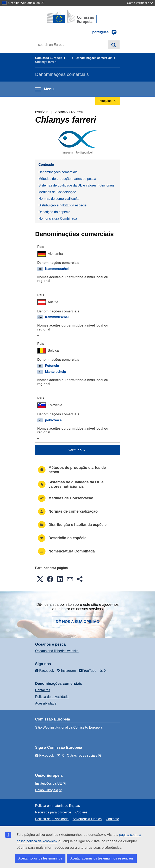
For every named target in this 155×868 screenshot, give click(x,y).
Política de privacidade (52, 697)
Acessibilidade (46, 703)
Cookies (81, 812)
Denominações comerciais (94, 58)
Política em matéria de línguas (57, 806)
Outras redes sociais (82, 755)
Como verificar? (140, 3)
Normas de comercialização (59, 199)
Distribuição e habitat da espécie (62, 205)
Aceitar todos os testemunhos (40, 858)
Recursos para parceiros (53, 812)
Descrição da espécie (54, 212)
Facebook (44, 755)
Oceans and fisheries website (57, 651)
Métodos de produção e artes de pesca (67, 179)
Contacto (112, 819)
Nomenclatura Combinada (58, 219)
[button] (40, 579)
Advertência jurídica (87, 819)
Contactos (43, 690)
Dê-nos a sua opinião (77, 622)
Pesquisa (114, 45)
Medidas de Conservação (57, 192)
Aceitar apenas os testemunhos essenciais (102, 858)
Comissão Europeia (49, 58)
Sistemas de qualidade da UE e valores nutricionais (76, 185)
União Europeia (47, 790)
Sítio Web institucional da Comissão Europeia (69, 727)
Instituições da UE (49, 783)
